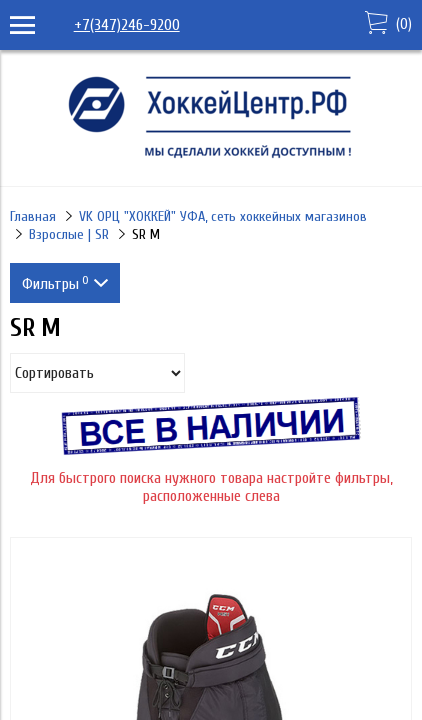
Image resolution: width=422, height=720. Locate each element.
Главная (33, 216)
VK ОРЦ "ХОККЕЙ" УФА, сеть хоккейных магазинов (223, 216)
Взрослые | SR (69, 234)
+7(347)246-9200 (127, 25)
